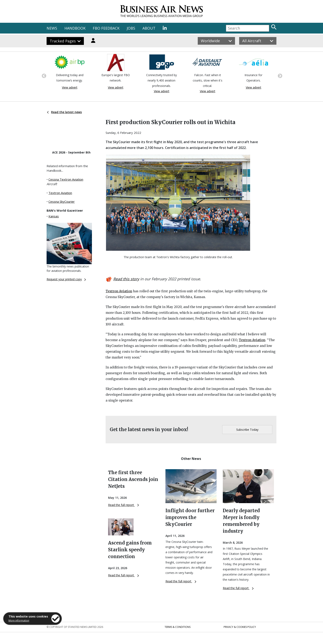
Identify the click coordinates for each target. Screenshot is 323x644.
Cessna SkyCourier (62, 201)
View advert (70, 87)
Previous (43, 76)
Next (280, 76)
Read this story (126, 279)
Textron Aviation (60, 193)
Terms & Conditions (178, 627)
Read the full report (124, 505)
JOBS (131, 28)
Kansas (54, 216)
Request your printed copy (66, 279)
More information (19, 621)
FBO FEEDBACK (106, 28)
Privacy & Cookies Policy (240, 627)
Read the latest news (64, 112)
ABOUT (149, 28)
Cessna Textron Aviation (66, 179)
